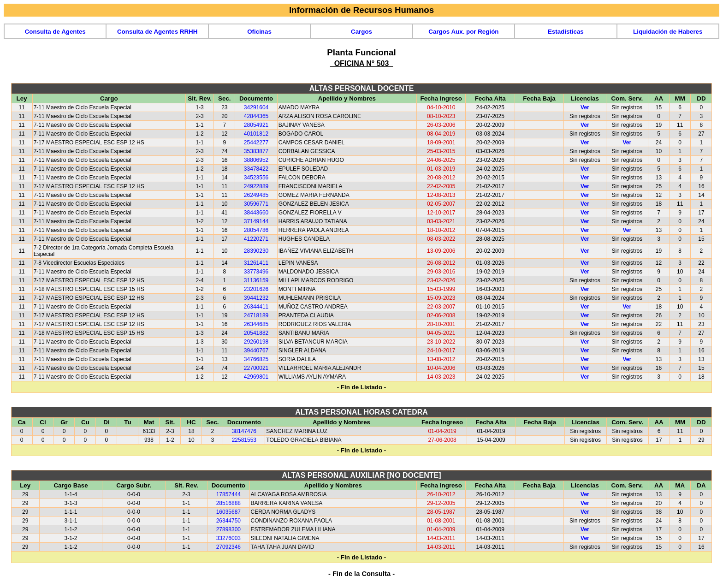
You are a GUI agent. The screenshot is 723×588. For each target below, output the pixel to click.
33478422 (256, 169)
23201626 (256, 289)
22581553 (244, 440)
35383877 (256, 151)
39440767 (256, 350)
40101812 (256, 134)
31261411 (256, 263)
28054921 (256, 125)
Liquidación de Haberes (668, 32)
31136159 (256, 280)
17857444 (228, 494)
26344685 (256, 324)
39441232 (256, 298)
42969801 (256, 377)
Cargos (361, 32)
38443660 (256, 213)
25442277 (256, 143)
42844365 (256, 116)
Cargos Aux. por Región (463, 32)
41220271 (256, 239)
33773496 (256, 272)
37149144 (256, 221)
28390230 (256, 251)
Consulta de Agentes (55, 32)
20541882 (256, 333)
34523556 (256, 178)
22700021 (256, 368)
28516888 (228, 503)
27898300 (228, 529)
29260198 (256, 342)
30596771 (256, 204)
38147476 (244, 431)
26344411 (256, 307)
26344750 (228, 521)
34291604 (256, 107)
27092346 (228, 547)
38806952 (256, 160)
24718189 (256, 315)
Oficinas (259, 32)
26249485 (256, 195)
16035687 (228, 512)
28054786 (256, 230)
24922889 (256, 186)
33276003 (228, 538)
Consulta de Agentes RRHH (157, 32)
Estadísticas (566, 32)
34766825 (256, 359)
